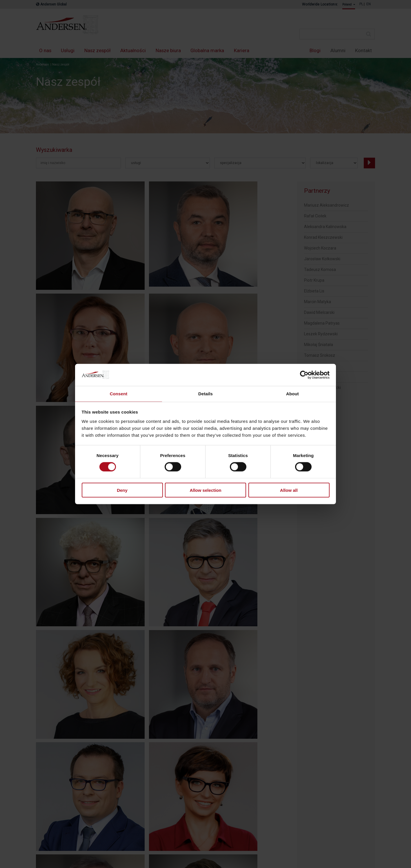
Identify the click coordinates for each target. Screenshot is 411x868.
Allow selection (205, 490)
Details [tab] (205, 393)
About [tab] (292, 393)
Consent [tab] (119, 393)
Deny (122, 490)
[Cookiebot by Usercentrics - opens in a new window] (304, 374)
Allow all (289, 490)
